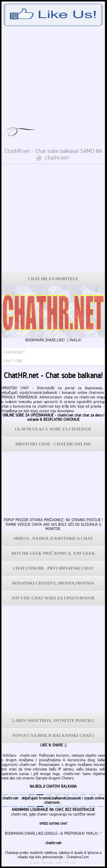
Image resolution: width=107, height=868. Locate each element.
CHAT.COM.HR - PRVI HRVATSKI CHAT (53, 568)
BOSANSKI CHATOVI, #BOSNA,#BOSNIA (53, 583)
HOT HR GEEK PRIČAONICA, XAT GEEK (53, 553)
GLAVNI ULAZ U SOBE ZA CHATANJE (53, 429)
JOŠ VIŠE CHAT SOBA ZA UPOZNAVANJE (53, 598)
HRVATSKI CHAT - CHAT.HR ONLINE (53, 444)
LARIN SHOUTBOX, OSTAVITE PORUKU (53, 721)
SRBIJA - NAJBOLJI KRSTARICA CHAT (53, 538)
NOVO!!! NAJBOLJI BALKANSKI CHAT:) (53, 735)
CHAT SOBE (13, 361)
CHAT (59, 863)
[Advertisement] (53, 218)
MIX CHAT (71, 863)
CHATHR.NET (14, 352)
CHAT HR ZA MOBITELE (53, 279)
